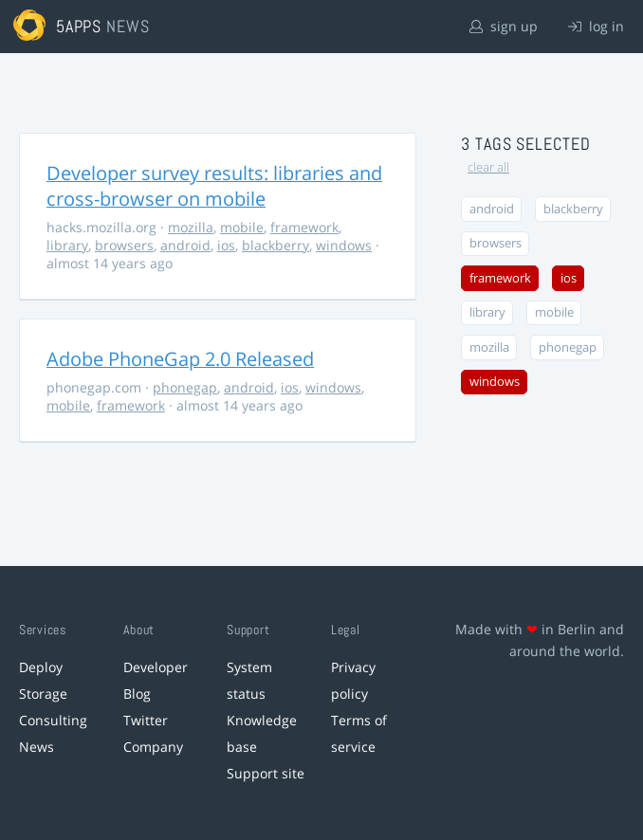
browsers (124, 245)
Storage (43, 694)
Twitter (146, 720)
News (37, 747)
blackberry (276, 245)
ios (226, 245)
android (185, 245)
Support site (266, 773)
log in (596, 26)
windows (344, 245)
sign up (504, 26)
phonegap (185, 387)
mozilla (191, 227)
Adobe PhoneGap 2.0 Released (180, 359)
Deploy (41, 667)
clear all (488, 167)
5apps (79, 26)
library (67, 245)
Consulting (53, 720)
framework (304, 227)
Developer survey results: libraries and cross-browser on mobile (214, 186)
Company (153, 747)
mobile (242, 227)
